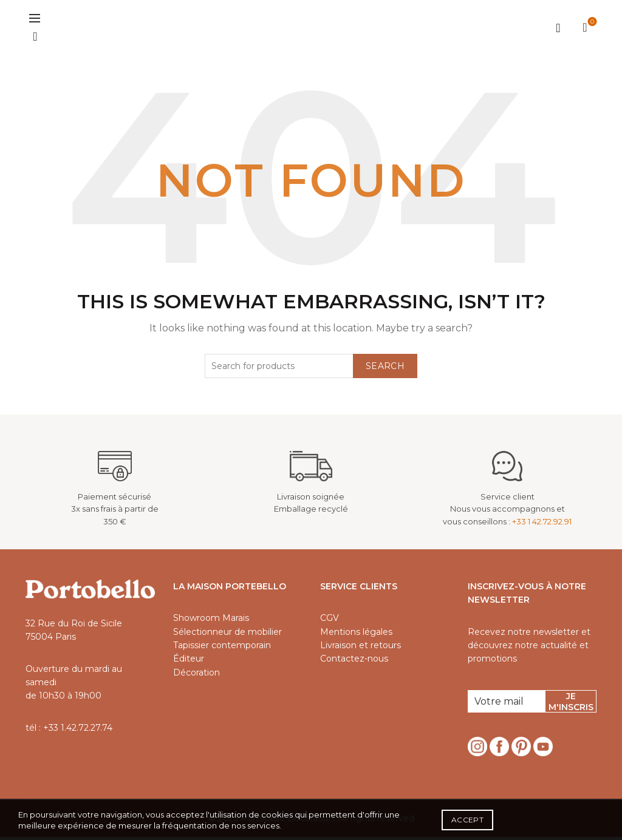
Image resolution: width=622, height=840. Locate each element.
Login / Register (558, 29)
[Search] (35, 38)
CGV (330, 621)
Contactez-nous (354, 662)
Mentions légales (356, 634)
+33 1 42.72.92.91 (542, 524)
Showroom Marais (211, 621)
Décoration (197, 676)
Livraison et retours (361, 648)
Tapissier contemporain (222, 648)
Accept (467, 820)
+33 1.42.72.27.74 (78, 730)
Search (385, 368)
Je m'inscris (571, 705)
